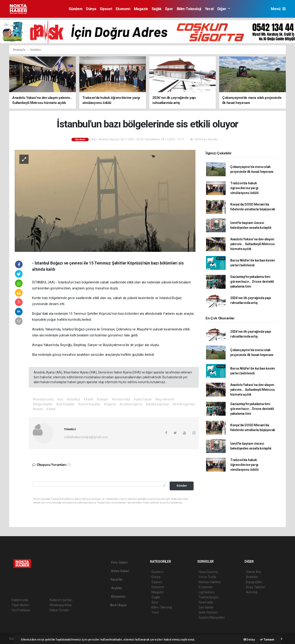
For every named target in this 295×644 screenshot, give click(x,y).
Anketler (252, 577)
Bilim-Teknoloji (189, 9)
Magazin (141, 9)
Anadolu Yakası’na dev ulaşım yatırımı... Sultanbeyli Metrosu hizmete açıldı (252, 244)
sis (144, 282)
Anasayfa (19, 50)
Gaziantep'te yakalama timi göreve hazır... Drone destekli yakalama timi (252, 282)
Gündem (76, 9)
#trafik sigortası (184, 404)
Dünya (91, 9)
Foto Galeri (116, 562)
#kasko (38, 409)
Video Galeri (117, 571)
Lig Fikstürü (207, 592)
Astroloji (252, 592)
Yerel (209, 9)
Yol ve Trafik (207, 577)
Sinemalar (206, 602)
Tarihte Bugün (209, 597)
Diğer (222, 9)
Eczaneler (206, 587)
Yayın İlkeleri (20, 605)
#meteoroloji (121, 399)
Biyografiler (254, 582)
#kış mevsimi (165, 399)
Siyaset (106, 9)
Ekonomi (123, 9)
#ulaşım (102, 399)
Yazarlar (114, 579)
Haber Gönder (59, 610)
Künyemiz (115, 597)
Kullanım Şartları (61, 600)
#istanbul (73, 399)
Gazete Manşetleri (212, 618)
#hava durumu (43, 399)
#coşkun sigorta (131, 404)
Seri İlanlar (206, 607)
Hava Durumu (208, 572)
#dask (51, 409)
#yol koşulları (65, 404)
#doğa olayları (43, 404)
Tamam (267, 640)
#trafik (88, 399)
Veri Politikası (21, 610)
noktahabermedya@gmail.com (86, 437)
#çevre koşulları (89, 404)
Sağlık (157, 9)
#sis (60, 399)
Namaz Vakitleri (210, 582)
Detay (249, 640)
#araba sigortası (157, 404)
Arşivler (114, 588)
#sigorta (110, 404)
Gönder (182, 486)
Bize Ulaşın (116, 605)
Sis (35, 355)
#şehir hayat (143, 399)
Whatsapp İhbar (61, 605)
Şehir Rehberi (208, 612)
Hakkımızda (20, 600)
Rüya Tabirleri (255, 587)
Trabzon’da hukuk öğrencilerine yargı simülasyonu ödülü (244, 188)
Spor (169, 9)
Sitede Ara (253, 572)
